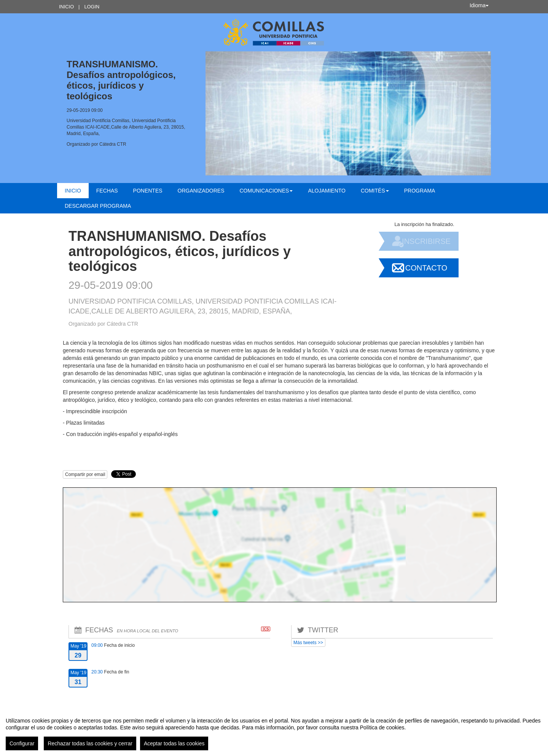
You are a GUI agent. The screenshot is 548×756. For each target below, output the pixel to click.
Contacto (426, 268)
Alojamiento (327, 191)
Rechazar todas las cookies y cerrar (90, 743)
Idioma (479, 5)
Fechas (107, 191)
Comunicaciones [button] (266, 191)
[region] (274, 731)
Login (92, 7)
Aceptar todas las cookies (174, 743)
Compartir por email (85, 474)
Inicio (66, 7)
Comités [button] (375, 191)
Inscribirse (426, 241)
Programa (420, 191)
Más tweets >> (308, 643)
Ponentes (148, 191)
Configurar (22, 743)
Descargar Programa (98, 206)
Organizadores (201, 191)
